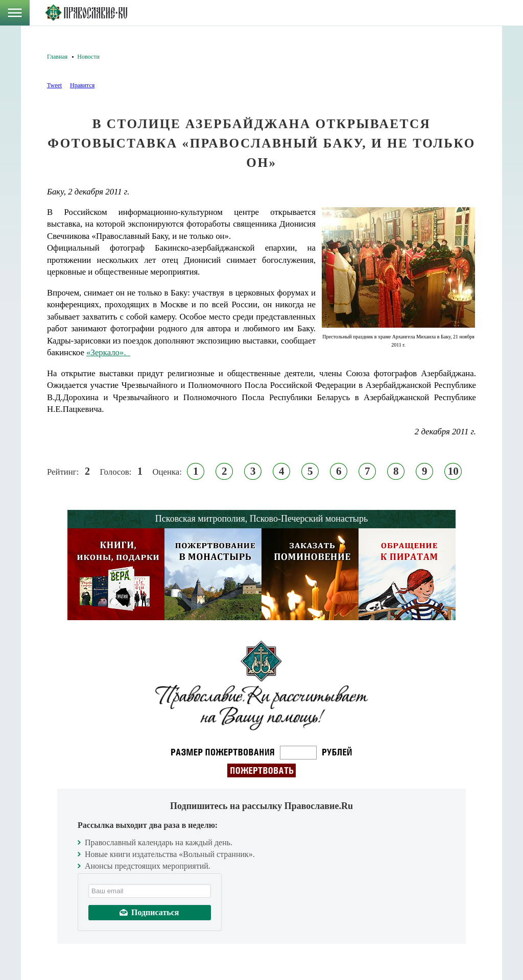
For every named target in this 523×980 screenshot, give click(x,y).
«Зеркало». (108, 352)
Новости (88, 57)
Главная (57, 57)
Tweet (54, 85)
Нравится (82, 85)
